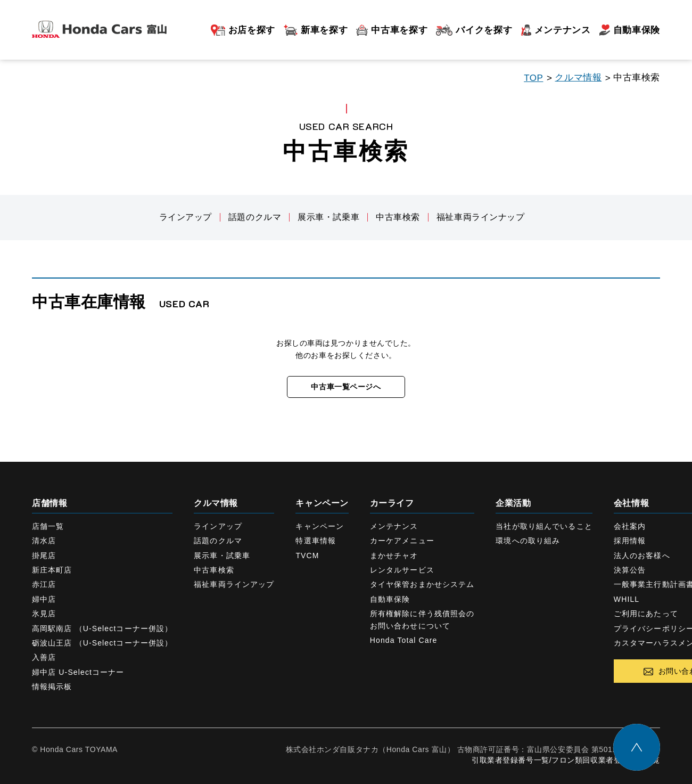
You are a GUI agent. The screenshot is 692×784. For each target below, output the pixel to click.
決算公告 (630, 570)
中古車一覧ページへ (346, 387)
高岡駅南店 (102, 628)
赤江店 (44, 584)
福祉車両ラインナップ (481, 217)
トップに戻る (637, 747)
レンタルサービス (402, 570)
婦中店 (44, 599)
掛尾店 (44, 556)
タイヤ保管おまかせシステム (422, 584)
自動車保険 (390, 599)
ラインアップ (186, 217)
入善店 (44, 657)
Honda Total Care (404, 640)
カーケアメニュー (402, 541)
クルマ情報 (578, 77)
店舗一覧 (48, 526)
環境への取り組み (528, 541)
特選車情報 (316, 541)
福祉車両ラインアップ (234, 584)
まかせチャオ (394, 556)
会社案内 (630, 526)
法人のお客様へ (642, 556)
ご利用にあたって (646, 614)
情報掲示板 (52, 687)
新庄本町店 (52, 570)
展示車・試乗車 (328, 217)
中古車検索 (398, 217)
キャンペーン (320, 526)
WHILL (627, 599)
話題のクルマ (255, 217)
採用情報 (630, 541)
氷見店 (44, 614)
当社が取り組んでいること (544, 526)
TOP (533, 78)
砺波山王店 (102, 643)
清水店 (44, 541)
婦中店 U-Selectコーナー (78, 672)
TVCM (307, 556)
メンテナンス (394, 526)
